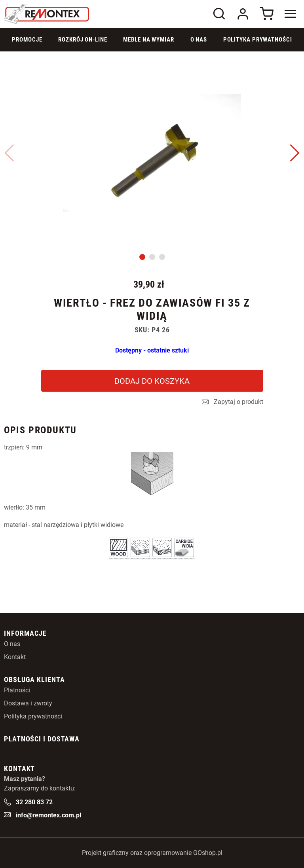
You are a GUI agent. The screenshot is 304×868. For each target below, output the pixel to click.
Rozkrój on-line (83, 40)
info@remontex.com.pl (48, 815)
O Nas (199, 40)
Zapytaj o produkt (238, 402)
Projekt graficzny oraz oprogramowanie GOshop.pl (152, 853)
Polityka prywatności (258, 40)
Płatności (17, 690)
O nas (12, 644)
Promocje (27, 40)
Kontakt (15, 657)
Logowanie (243, 14)
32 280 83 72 (34, 802)
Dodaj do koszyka (152, 381)
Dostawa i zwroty (28, 703)
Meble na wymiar (149, 40)
